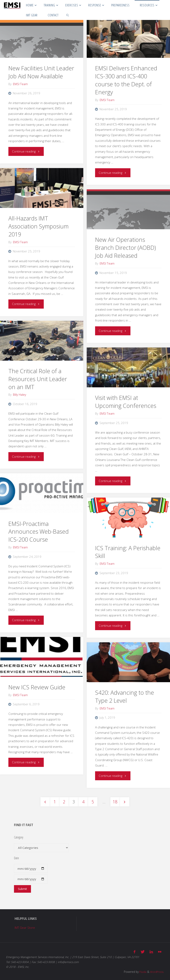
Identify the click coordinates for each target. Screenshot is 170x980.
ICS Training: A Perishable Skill (128, 552)
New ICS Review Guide (37, 687)
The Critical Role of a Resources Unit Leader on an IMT (38, 379)
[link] (68, 15)
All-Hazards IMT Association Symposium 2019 (38, 226)
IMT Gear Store (25, 928)
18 (115, 802)
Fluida (142, 971)
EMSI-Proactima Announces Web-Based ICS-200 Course (39, 532)
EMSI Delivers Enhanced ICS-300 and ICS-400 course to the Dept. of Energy (126, 80)
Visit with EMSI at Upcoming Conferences (126, 402)
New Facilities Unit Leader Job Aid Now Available (41, 72)
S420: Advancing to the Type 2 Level (125, 697)
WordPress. (157, 971)
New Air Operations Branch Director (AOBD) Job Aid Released (125, 248)
